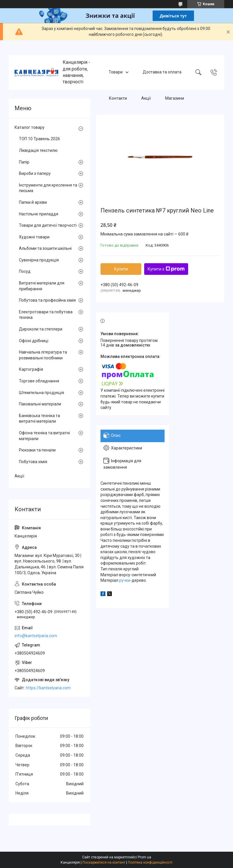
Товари (116, 72)
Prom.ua (144, 857)
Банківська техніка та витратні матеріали (39, 419)
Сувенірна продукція (39, 260)
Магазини (175, 98)
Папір (24, 162)
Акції (146, 98)
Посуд (25, 271)
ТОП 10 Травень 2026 (39, 139)
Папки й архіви (33, 202)
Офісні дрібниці (34, 341)
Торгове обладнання (39, 381)
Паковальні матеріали (40, 404)
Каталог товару (30, 127)
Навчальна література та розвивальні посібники (43, 355)
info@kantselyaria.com (36, 636)
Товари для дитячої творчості (48, 225)
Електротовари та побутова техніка (46, 315)
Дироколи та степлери (41, 329)
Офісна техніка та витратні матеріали (44, 436)
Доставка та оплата (162, 72)
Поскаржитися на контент (104, 862)
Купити (121, 269)
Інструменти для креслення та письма (48, 188)
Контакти (118, 98)
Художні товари (34, 237)
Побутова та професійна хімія (47, 300)
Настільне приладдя (39, 214)
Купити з (166, 269)
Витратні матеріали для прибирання (42, 286)
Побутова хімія (33, 462)
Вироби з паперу (35, 173)
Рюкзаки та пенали (37, 450)
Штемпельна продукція (42, 393)
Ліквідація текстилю (38, 150)
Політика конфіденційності (150, 862)
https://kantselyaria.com (48, 688)
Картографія (31, 369)
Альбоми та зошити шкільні (45, 248)
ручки (125, 580)
